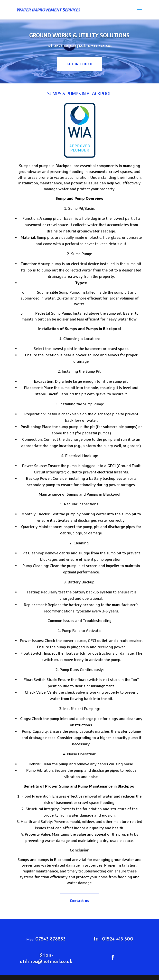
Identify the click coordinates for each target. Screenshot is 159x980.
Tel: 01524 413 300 (113, 939)
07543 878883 (50, 939)
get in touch (79, 64)
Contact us (79, 901)
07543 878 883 (100, 46)
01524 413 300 (65, 46)
